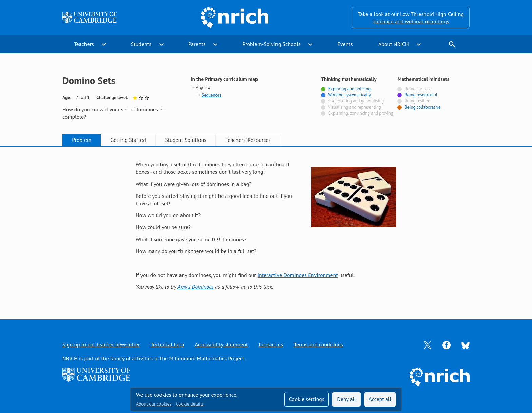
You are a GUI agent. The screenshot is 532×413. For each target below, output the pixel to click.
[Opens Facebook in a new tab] (446, 344)
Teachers (84, 44)
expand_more (104, 44)
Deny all (346, 399)
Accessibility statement (221, 344)
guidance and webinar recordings (411, 21)
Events (345, 44)
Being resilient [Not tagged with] (418, 101)
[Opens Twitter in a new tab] (427, 344)
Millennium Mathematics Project (206, 358)
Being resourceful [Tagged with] (421, 95)
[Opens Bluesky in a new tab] (465, 345)
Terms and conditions (318, 344)
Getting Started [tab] (128, 140)
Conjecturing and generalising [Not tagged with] (356, 101)
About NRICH (394, 44)
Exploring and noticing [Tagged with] (349, 89)
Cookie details (190, 404)
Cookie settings (306, 399)
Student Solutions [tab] (186, 140)
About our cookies (154, 404)
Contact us (271, 344)
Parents (197, 44)
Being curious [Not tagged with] (417, 89)
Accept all (380, 399)
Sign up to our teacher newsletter (101, 344)
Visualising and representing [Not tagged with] (354, 107)
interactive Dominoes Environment (298, 275)
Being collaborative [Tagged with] (423, 107)
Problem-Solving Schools (272, 44)
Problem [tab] (82, 140)
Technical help (167, 344)
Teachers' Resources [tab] (248, 140)
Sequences (211, 95)
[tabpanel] (266, 226)
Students (141, 44)
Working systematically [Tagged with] (349, 95)
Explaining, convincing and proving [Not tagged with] (361, 113)
